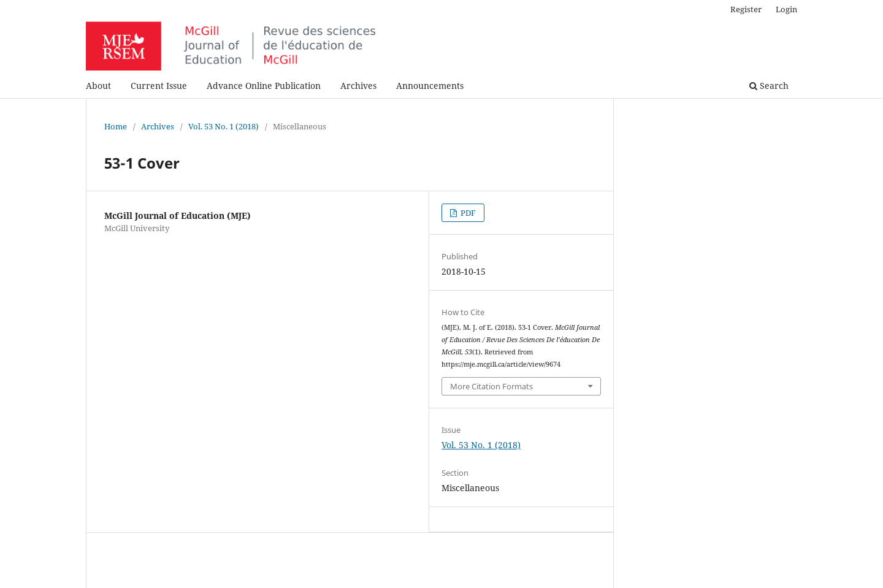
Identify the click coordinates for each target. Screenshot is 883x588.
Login (786, 9)
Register (746, 9)
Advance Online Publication (264, 86)
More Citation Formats (491, 386)
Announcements (430, 86)
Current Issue (159, 86)
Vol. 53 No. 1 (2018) (224, 126)
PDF (467, 213)
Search (769, 86)
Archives (358, 86)
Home (116, 126)
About (98, 86)
